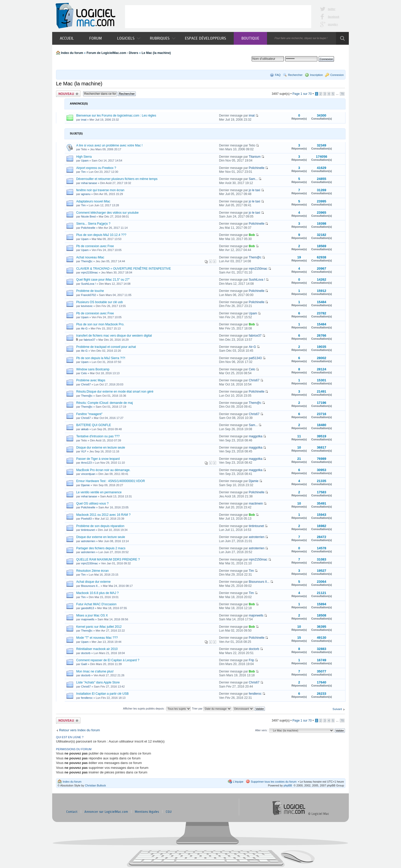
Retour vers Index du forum (80, 730)
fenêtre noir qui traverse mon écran (100, 190)
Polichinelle (257, 168)
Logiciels (129, 38)
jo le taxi (254, 190)
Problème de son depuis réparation (100, 526)
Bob (252, 235)
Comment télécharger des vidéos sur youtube (107, 213)
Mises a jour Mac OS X (92, 615)
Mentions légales (147, 812)
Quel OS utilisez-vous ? (92, 504)
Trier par (211, 709)
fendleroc (87, 698)
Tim (83, 172)
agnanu (86, 194)
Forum (96, 38)
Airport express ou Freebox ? (96, 168)
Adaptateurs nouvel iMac (93, 201)
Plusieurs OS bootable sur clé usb (99, 302)
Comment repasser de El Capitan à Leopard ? (108, 660)
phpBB (288, 785)
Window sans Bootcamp (93, 369)
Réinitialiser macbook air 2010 (97, 649)
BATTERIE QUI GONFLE (94, 425)
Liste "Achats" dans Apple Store (98, 682)
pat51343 (255, 358)
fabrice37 (89, 340)
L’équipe (238, 782)
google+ (333, 24)
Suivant (337, 709)
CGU (169, 812)
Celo (84, 373)
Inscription (316, 75)
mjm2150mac (90, 272)
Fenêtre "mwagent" (89, 414)
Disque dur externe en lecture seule (101, 448)
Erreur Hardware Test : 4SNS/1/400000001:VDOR (111, 481)
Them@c (87, 261)
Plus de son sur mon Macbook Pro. (100, 324)
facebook (334, 17)
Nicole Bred (88, 216)
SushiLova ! (88, 284)
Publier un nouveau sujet (68, 94)
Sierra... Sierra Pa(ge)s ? (93, 224)
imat (84, 120)
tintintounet (88, 530)
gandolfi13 (88, 608)
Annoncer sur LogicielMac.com (106, 812)
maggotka (256, 436)
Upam (85, 161)
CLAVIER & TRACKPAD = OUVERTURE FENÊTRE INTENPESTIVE (124, 269)
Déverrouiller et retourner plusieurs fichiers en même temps (117, 179)
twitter (332, 9)
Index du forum (72, 53)
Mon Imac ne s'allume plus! (95, 671)
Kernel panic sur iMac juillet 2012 (99, 627)
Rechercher (295, 75)
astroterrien (88, 541)
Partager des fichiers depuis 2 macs (101, 548)
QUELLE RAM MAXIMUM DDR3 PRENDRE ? (108, 559)
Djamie (85, 485)
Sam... (253, 179)
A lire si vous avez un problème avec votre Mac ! (109, 145)
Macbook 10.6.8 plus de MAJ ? (97, 593)
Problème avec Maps (91, 380)
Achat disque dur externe (93, 582)
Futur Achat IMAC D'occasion (96, 604)
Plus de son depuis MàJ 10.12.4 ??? (101, 235)
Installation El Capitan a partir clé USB (102, 694)
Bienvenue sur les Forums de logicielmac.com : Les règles (116, 116)
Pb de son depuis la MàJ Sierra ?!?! (101, 358)
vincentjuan (88, 474)
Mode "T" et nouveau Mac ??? (97, 638)
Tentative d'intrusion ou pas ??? (98, 436)
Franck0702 (88, 295)
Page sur (302, 94)
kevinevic (87, 306)
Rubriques (163, 38)
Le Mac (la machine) (156, 53)
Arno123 (86, 463)
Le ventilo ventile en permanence (99, 492)
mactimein (256, 504)
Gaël (84, 664)
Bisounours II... (90, 586)
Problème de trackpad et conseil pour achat (106, 347)
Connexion (337, 75)
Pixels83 (86, 519)
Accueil (67, 38)
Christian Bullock (95, 785)
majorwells (88, 619)
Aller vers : (262, 730)
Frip (252, 660)
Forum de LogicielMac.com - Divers (112, 53)
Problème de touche (90, 291)
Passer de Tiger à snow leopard (98, 459)
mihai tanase (89, 183)
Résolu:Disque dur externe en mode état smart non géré (115, 392)
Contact (72, 812)
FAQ (278, 75)
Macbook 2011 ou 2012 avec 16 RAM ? (103, 515)
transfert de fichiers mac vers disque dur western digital (114, 336)
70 (342, 94)
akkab (85, 429)
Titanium (255, 157)
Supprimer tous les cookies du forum (274, 782)
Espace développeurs (205, 38)
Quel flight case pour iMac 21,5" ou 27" (103, 280)
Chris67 (86, 384)
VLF (84, 451)
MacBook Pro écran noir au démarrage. (103, 470)
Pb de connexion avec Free (95, 246)
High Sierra (84, 157)
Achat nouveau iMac (90, 257)
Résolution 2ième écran (92, 571)
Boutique (250, 38)
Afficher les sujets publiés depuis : (157, 709)
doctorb (86, 653)
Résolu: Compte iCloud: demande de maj (104, 403)
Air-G (84, 328)
